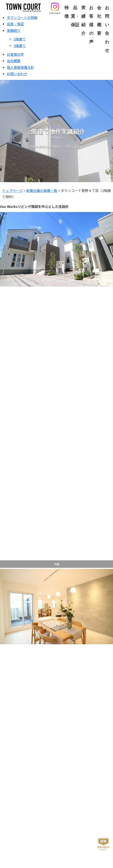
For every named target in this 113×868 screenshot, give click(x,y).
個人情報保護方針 (20, 67)
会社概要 (14, 61)
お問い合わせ (17, 74)
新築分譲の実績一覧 (42, 190)
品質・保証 (75, 16)
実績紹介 (83, 20)
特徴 (67, 12)
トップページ (12, 190)
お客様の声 (91, 25)
